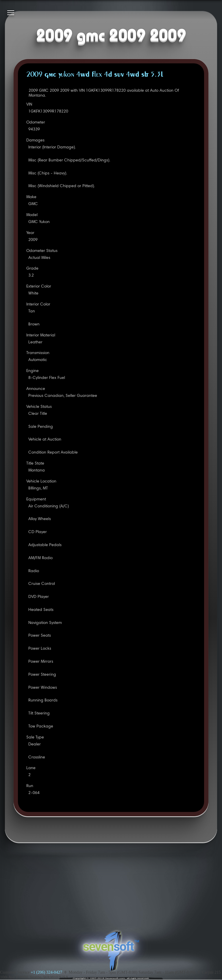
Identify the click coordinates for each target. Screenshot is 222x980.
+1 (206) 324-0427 (46, 972)
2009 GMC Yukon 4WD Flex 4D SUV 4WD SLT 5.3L (95, 75)
